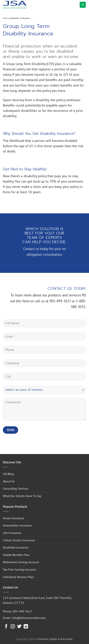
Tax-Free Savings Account (19, 569)
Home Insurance (14, 518)
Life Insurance (12, 533)
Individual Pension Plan (18, 577)
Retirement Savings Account (21, 562)
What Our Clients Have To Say (22, 496)
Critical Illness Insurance (19, 540)
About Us (9, 481)
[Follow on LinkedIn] (26, 627)
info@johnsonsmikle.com (29, 618)
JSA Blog (8, 474)
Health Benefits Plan (16, 555)
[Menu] (83, 5)
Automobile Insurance (17, 525)
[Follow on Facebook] (6, 627)
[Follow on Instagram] (13, 627)
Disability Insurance (16, 547)
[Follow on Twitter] (19, 627)
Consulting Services (16, 488)
